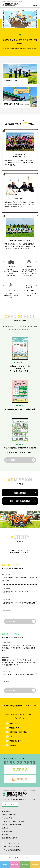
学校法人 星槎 (7, 818)
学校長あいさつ (15, 741)
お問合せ (20, 779)
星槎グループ (7, 811)
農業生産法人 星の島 (10, 838)
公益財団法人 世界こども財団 (13, 821)
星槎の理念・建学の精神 (18, 732)
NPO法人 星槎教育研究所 (12, 825)
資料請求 (20, 769)
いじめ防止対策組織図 (12, 850)
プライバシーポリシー (12, 843)
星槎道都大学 (7, 831)
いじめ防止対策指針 (12, 847)
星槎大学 (5, 828)
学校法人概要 (14, 728)
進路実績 (13, 745)
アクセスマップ (10, 804)
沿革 (11, 736)
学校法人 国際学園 (9, 815)
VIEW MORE (11, 460)
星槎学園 (5, 835)
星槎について (14, 723)
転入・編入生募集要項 (20, 501)
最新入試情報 (20, 493)
